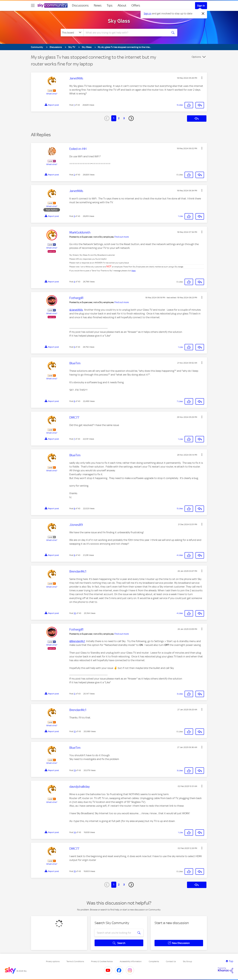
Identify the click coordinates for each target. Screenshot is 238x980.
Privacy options (53, 961)
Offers (136, 5)
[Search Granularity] (72, 33)
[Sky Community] (53, 5)
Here (133, 271)
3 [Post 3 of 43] (74, 216)
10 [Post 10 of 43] (75, 613)
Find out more (122, 237)
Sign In (201, 6)
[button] (202, 78)
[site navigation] (33, 5)
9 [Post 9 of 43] (74, 555)
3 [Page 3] (124, 118)
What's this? (52, 94)
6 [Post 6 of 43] (74, 401)
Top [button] (231, 961)
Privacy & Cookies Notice (102, 961)
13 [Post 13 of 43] (75, 770)
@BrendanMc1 (77, 641)
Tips (110, 5)
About (122, 5)
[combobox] (126, 33)
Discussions (80, 5)
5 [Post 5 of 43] (74, 347)
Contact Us (171, 961)
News (98, 5)
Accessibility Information (131, 961)
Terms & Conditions (75, 961)
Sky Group (187, 961)
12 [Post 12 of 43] (75, 731)
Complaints (154, 961)
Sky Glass (119, 21)
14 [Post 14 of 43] (75, 832)
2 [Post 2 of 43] (74, 175)
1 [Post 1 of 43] (74, 105)
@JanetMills (76, 310)
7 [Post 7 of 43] (74, 439)
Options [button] (196, 57)
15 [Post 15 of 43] (75, 871)
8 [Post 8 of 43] (74, 508)
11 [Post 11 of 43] (75, 694)
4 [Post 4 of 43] (74, 282)
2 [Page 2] (119, 118)
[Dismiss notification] (203, 14)
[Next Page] (131, 118)
